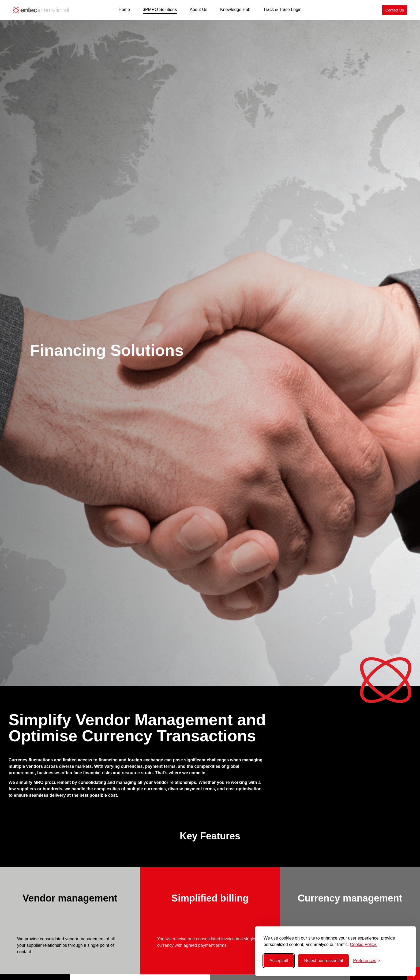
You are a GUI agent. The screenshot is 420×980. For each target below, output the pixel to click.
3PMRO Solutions (160, 10)
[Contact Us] (395, 10)
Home (124, 10)
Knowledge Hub (235, 10)
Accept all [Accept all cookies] (279, 961)
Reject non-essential (323, 961)
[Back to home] (41, 10)
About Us (198, 10)
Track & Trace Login (282, 10)
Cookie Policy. (363, 945)
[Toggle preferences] (367, 961)
